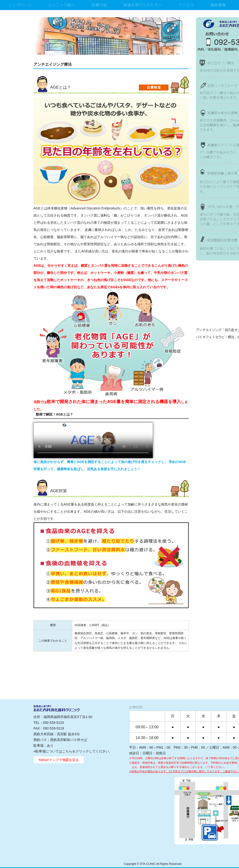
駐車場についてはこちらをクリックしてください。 (74, 751)
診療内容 (99, 5)
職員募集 (218, 5)
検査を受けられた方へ (143, 5)
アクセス (186, 5)
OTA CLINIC (148, 864)
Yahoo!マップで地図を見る (58, 760)
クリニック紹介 (61, 5)
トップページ (20, 5)
